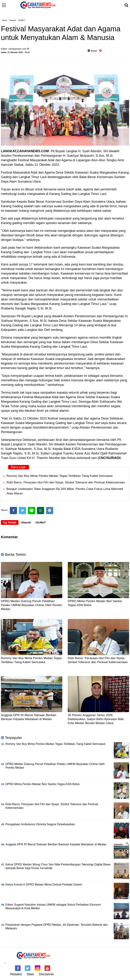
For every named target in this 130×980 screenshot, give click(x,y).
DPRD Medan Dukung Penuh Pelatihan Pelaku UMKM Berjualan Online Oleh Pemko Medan (31, 605)
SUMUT (22, 20)
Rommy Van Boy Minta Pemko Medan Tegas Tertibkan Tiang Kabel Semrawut (60, 476)
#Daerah (26, 522)
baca (92, 51)
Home (4, 20)
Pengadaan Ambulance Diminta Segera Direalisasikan (40, 824)
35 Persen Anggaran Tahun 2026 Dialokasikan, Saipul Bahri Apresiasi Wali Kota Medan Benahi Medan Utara (96, 719)
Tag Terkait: (10, 522)
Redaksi (16, 974)
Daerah (13, 20)
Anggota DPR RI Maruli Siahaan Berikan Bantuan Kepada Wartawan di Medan (56, 844)
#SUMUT (41, 522)
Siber (30, 974)
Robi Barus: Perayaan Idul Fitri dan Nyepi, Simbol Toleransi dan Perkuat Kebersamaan (66, 482)
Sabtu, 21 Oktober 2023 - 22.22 (15, 52)
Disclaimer (47, 974)
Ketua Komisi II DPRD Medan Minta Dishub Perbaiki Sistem (44, 885)
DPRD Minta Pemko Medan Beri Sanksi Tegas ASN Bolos (43, 784)
